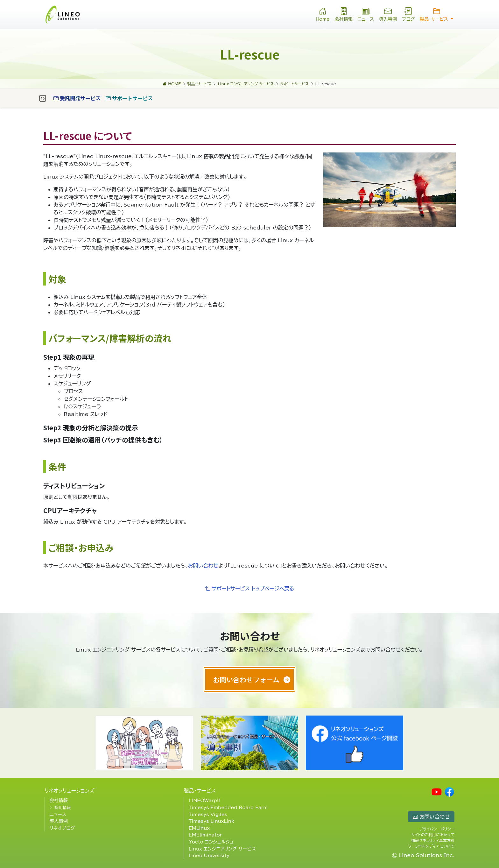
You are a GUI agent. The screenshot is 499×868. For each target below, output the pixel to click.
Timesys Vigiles (208, 814)
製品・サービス (200, 791)
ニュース (366, 14)
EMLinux (199, 828)
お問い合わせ (203, 566)
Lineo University (209, 855)
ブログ (408, 14)
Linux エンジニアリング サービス (222, 849)
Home (323, 14)
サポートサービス (129, 98)
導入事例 (388, 14)
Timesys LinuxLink (211, 821)
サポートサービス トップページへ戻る (250, 589)
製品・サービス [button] (436, 14)
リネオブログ (62, 828)
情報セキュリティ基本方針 (433, 840)
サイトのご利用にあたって (433, 835)
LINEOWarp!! (204, 800)
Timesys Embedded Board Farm (228, 807)
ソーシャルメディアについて (431, 846)
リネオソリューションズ (70, 791)
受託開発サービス (77, 98)
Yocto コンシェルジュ (211, 842)
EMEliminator (205, 835)
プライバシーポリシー (437, 829)
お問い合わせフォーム (246, 679)
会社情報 (344, 14)
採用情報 (63, 808)
